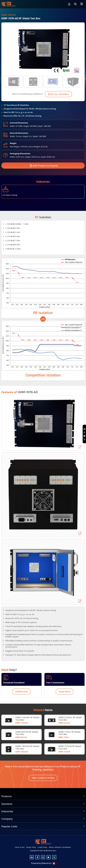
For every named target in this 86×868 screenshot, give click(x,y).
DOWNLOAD (21, 702)
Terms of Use (20, 847)
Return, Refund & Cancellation (60, 847)
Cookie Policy (42, 847)
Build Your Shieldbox (58, 104)
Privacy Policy (31, 847)
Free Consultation (43, 778)
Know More (65, 702)
